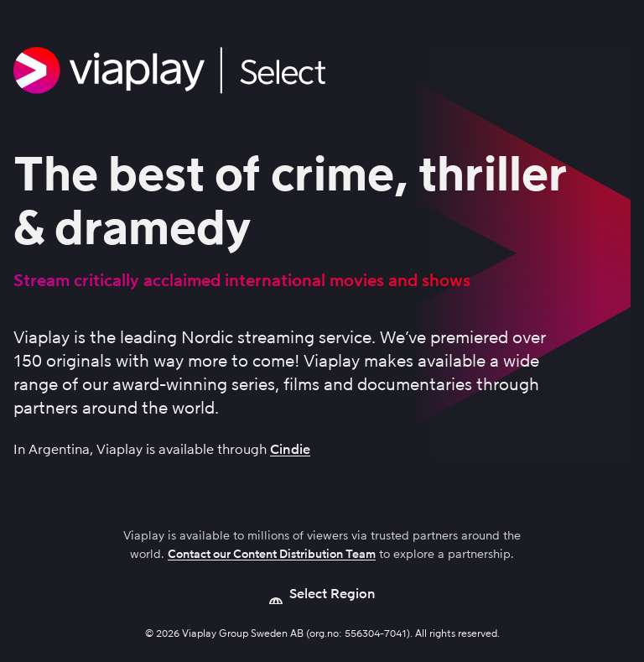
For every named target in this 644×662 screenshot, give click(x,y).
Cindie (290, 449)
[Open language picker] (322, 594)
